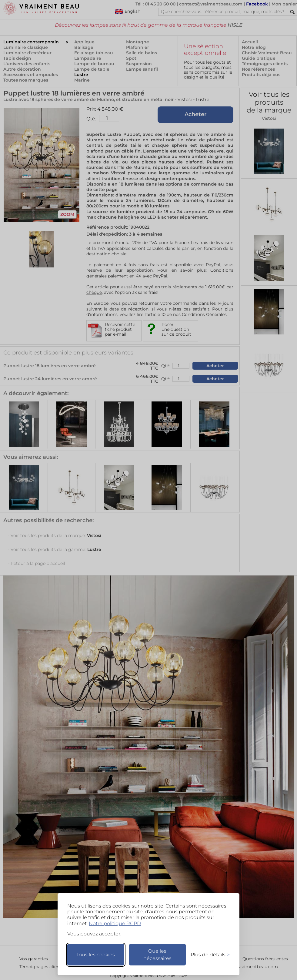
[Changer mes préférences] (207, 955)
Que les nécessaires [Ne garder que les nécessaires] (157, 955)
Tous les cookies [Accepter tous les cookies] (96, 955)
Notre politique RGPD (115, 923)
